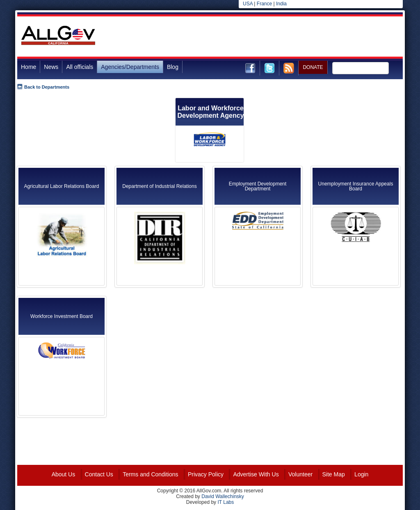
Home (29, 67)
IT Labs (226, 502)
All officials (80, 67)
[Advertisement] (253, 37)
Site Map (334, 474)
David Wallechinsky (223, 496)
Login (361, 474)
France (264, 4)
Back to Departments (47, 87)
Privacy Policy (206, 474)
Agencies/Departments (130, 67)
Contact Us (99, 474)
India (281, 4)
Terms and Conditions (150, 474)
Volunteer (300, 474)
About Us (64, 474)
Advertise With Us (256, 474)
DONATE (313, 67)
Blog (173, 67)
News (51, 67)
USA (248, 4)
